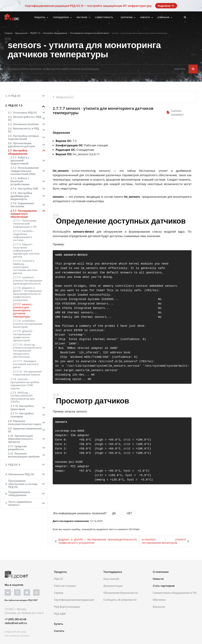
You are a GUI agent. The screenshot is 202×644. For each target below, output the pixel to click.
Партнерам (127, 17)
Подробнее (166, 6)
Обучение (82, 17)
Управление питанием (22, 205)
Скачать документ (175, 112)
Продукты (40, 17)
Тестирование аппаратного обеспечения (24, 214)
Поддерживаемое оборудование (19, 494)
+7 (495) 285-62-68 (15, 619)
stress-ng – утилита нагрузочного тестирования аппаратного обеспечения (27, 351)
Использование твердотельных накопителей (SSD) (25, 171)
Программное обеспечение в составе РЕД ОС (23, 484)
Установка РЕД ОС (25, 113)
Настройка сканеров (22, 415)
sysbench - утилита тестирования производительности (28, 281)
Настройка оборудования (18, 152)
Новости (145, 17)
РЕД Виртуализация (67, 607)
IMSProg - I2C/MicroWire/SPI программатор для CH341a (23, 397)
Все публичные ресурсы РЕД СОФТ (21, 600)
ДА (114, 513)
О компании (161, 572)
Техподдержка (61, 17)
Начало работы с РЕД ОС (25, 118)
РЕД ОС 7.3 (15, 106)
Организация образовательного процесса (20, 439)
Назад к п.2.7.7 (63, 97)
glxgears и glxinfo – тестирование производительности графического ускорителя (27, 294)
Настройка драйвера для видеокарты (21, 196)
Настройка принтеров (22, 407)
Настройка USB (28, 189)
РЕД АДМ (60, 614)
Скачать (59, 631)
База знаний (111, 579)
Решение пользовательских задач (25, 423)
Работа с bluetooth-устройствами (20, 181)
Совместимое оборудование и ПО (175, 593)
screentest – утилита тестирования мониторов (28, 324)
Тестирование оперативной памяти (27, 373)
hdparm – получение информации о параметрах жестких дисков (26, 251)
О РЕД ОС (14, 96)
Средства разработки (17, 448)
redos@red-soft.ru (16, 623)
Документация (113, 586)
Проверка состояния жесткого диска (26, 364)
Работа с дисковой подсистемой (20, 160)
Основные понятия (26, 124)
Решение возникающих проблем (24, 455)
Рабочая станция (65, 586)
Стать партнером (164, 586)
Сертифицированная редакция (74, 600)
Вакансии (159, 607)
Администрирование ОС (25, 430)
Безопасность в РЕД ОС (23, 130)
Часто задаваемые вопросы (20, 503)
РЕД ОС (59, 579)
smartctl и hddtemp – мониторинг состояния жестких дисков (25, 267)
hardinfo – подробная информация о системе (24, 236)
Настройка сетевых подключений (23, 137)
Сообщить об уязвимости (120, 600)
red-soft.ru (25, 636)
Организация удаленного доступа (21, 145)
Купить (59, 624)
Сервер (59, 593)
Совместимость (104, 17)
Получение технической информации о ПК (25, 224)
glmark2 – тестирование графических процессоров (23, 336)
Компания (163, 17)
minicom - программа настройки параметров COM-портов (25, 384)
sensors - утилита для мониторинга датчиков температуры (23, 311)
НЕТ (129, 513)
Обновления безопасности (121, 593)
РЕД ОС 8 (14, 465)
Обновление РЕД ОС (21, 474)
